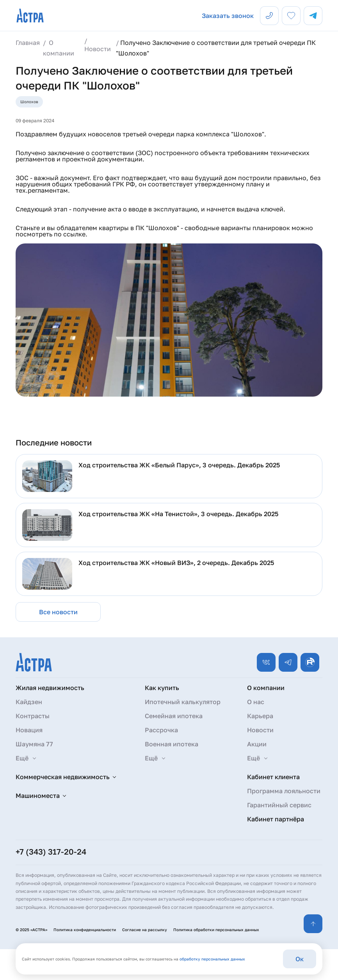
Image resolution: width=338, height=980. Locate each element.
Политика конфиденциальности (85, 930)
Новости (260, 730)
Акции (257, 744)
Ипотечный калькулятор (183, 702)
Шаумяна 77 (34, 744)
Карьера (260, 716)
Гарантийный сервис (279, 805)
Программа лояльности (284, 791)
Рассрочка (161, 730)
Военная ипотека (172, 744)
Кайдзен (29, 702)
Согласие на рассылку (145, 930)
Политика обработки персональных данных (216, 930)
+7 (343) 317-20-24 (51, 851)
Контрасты (33, 716)
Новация (29, 730)
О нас (256, 702)
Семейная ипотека (174, 716)
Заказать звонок (228, 16)
